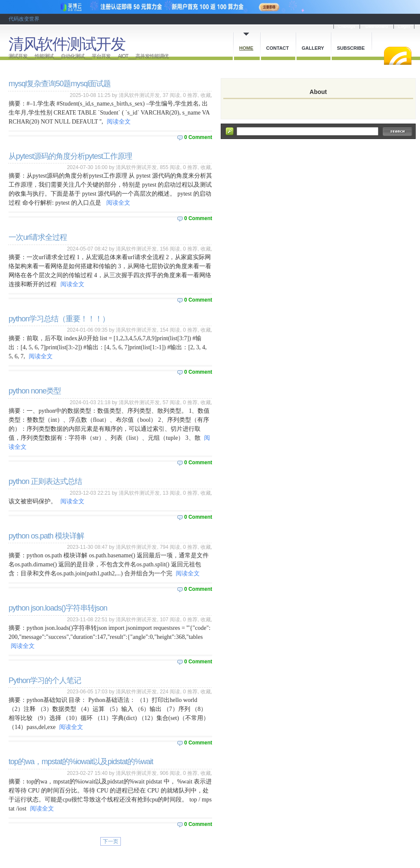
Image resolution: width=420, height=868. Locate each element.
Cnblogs (347, 26)
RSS (398, 56)
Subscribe (351, 48)
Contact (277, 48)
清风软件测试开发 (67, 44)
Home (246, 48)
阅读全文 (119, 122)
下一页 (111, 841)
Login (404, 26)
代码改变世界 (24, 19)
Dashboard (377, 26)
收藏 (206, 95)
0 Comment (198, 137)
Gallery (313, 48)
